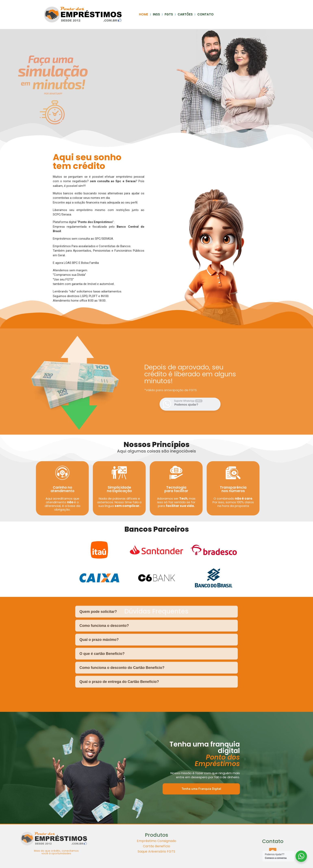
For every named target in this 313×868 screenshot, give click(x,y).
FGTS (169, 14)
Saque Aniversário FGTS (156, 835)
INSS (156, 14)
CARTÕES (185, 14)
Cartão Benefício (156, 829)
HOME (144, 14)
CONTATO (205, 14)
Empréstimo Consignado (156, 824)
